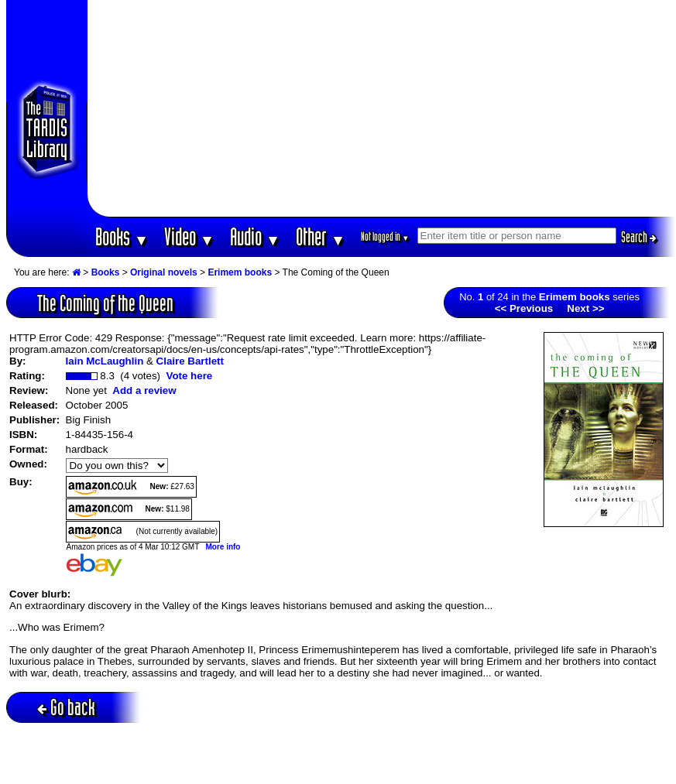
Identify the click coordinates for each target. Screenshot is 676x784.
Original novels (164, 272)
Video (189, 236)
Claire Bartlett (190, 361)
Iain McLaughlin (105, 361)
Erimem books (240, 272)
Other (321, 236)
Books (122, 236)
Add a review (144, 390)
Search (639, 237)
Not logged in (385, 236)
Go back (66, 707)
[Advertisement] (381, 108)
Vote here (189, 376)
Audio (255, 236)
